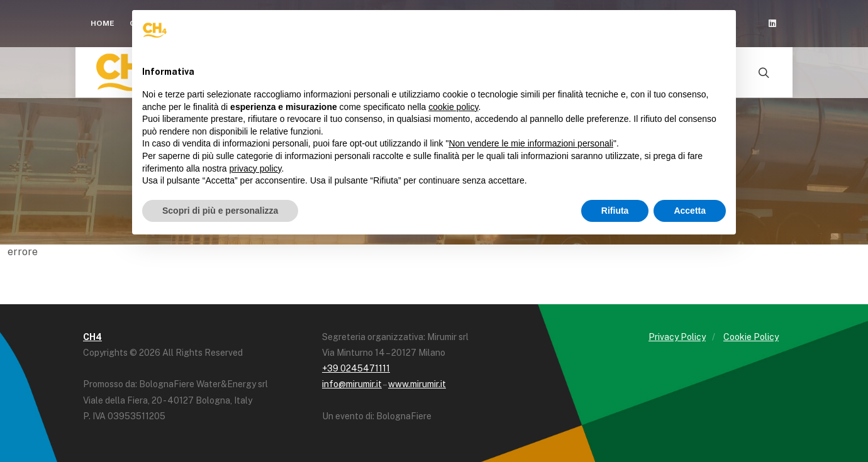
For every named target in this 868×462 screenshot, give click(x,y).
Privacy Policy (677, 337)
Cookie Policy (751, 337)
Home (103, 23)
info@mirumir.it (352, 384)
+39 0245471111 (356, 368)
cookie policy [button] (453, 107)
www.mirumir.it (417, 384)
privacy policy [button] (256, 168)
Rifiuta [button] (615, 211)
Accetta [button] (690, 211)
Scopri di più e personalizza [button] (220, 211)
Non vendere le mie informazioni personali (531, 143)
